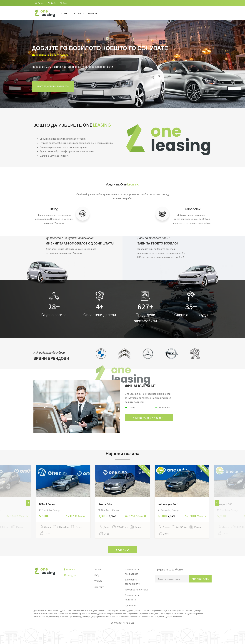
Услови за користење (137, 590)
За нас (98, 569)
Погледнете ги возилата (53, 86)
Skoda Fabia (105, 504)
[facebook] (77, 569)
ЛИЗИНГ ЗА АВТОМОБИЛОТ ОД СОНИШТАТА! (80, 243)
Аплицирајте (200, 579)
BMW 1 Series (47, 504)
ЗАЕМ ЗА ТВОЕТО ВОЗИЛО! (158, 243)
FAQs (97, 575)
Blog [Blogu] (63, 3)
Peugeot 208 (225, 504)
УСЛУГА (65, 13)
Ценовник (130, 605)
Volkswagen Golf (168, 504)
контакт (92, 13)
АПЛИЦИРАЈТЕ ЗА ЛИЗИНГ (149, 418)
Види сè (123, 550)
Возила (79, 13)
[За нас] (40, 3)
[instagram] (77, 575)
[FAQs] (52, 3)
